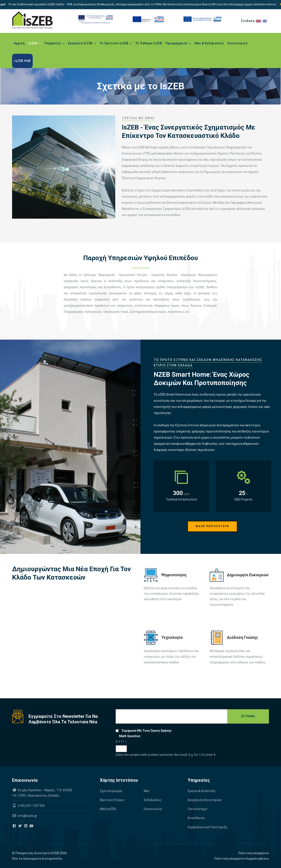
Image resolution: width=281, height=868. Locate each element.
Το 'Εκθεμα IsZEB (149, 43)
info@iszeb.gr (27, 816)
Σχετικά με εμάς (111, 791)
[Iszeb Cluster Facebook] (15, 826)
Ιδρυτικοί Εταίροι (112, 800)
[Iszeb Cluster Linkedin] (26, 826)
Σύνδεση (248, 21)
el (266, 21)
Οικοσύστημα (197, 809)
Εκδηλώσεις (153, 800)
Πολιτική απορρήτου (254, 853)
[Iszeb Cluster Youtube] (32, 826)
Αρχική (19, 43)
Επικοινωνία (238, 43)
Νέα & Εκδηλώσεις (209, 43)
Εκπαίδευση (196, 818)
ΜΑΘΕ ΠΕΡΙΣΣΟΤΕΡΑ (212, 526)
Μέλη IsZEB (108, 809)
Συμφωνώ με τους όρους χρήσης (147, 731)
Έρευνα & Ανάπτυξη (202, 791)
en (259, 21)
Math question (130, 736)
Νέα (146, 791)
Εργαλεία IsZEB (82, 44)
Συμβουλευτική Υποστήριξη (207, 827)
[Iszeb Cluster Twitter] (20, 826)
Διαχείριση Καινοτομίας (205, 800)
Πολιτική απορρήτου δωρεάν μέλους (242, 859)
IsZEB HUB (22, 61)
